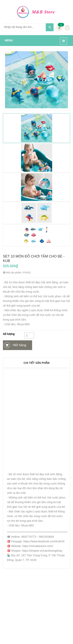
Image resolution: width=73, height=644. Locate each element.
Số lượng (9, 334)
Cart (59, 28)
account (67, 28)
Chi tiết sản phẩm (36, 363)
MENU (9, 40)
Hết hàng (19, 345)
